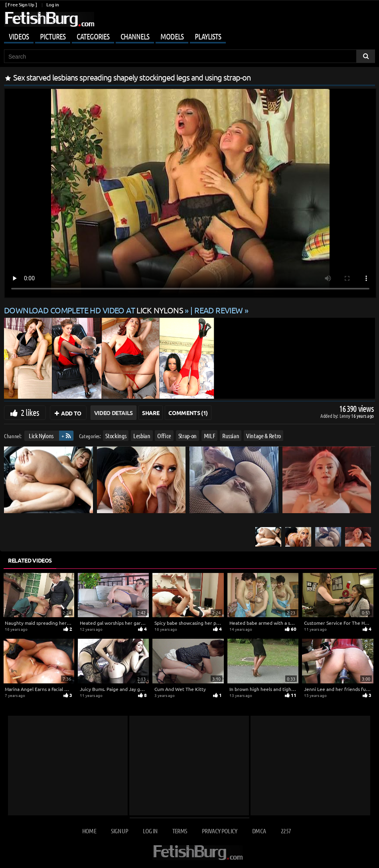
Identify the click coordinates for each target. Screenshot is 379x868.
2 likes (30, 412)
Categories (93, 36)
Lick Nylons (41, 436)
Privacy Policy (220, 831)
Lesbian (142, 436)
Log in (52, 5)
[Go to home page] (49, 19)
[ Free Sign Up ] (21, 5)
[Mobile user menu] (189, 35)
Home (89, 831)
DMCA (259, 831)
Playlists (208, 36)
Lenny (345, 416)
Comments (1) (188, 413)
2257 (286, 831)
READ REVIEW (219, 310)
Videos (19, 36)
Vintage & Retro (264, 436)
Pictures (53, 36)
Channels (135, 36)
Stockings (116, 436)
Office (164, 436)
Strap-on (188, 436)
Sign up (119, 831)
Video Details (114, 413)
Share (151, 413)
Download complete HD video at (94, 310)
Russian (231, 436)
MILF (210, 436)
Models (172, 36)
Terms (180, 831)
